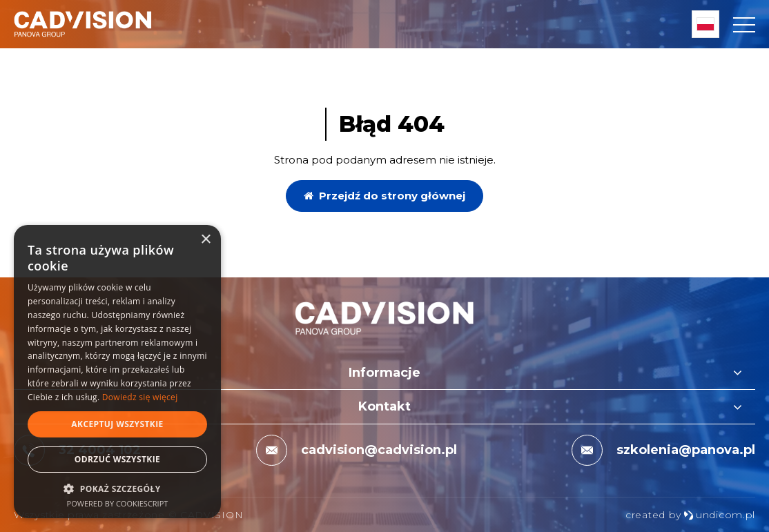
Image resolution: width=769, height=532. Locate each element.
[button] (117, 488)
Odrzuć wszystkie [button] (117, 459)
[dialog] (117, 372)
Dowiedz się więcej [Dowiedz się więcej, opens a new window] (140, 397)
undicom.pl (719, 515)
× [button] (205, 240)
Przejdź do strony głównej (384, 196)
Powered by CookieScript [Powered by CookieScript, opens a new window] (118, 503)
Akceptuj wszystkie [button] (117, 424)
